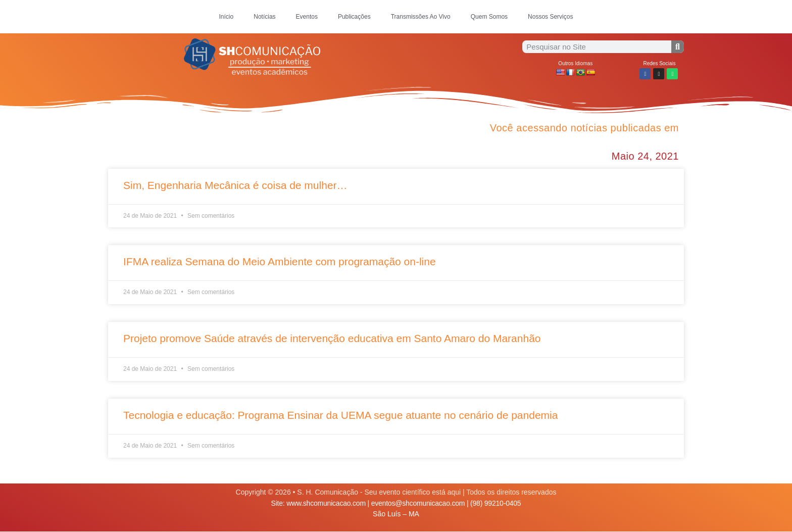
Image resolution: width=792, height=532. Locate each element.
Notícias (264, 17)
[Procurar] (678, 47)
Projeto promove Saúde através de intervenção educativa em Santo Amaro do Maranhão (332, 338)
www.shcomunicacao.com (326, 503)
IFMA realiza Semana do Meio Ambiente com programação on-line (280, 261)
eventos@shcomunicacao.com (418, 503)
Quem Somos (489, 17)
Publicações (354, 17)
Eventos (307, 17)
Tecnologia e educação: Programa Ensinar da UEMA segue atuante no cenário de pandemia (340, 415)
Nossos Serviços (550, 17)
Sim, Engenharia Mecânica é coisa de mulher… (235, 185)
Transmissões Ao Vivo (421, 17)
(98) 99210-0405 (496, 503)
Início (227, 17)
